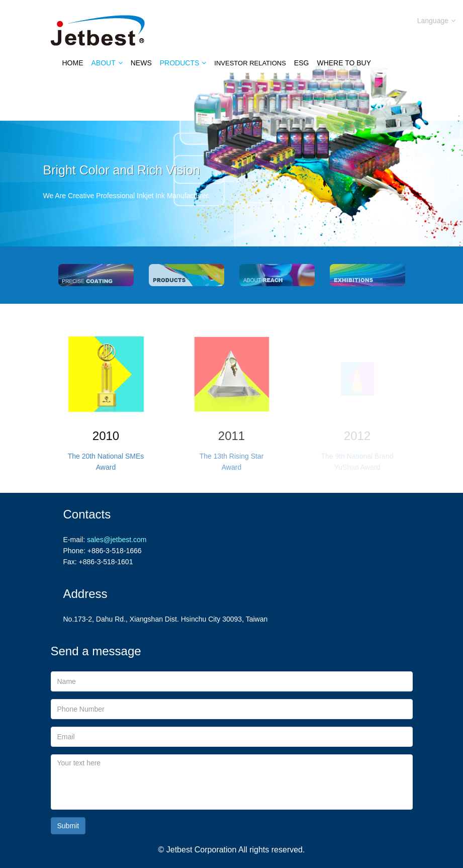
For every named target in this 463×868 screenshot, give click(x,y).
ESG (302, 63)
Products (183, 63)
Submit (68, 826)
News (141, 63)
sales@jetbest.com (117, 540)
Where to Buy (344, 63)
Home (73, 63)
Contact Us (317, 98)
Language (436, 21)
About (107, 63)
